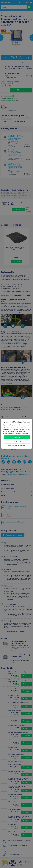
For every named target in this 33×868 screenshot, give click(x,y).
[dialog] (16, 434)
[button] (16, 446)
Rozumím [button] (17, 437)
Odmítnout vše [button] (17, 442)
